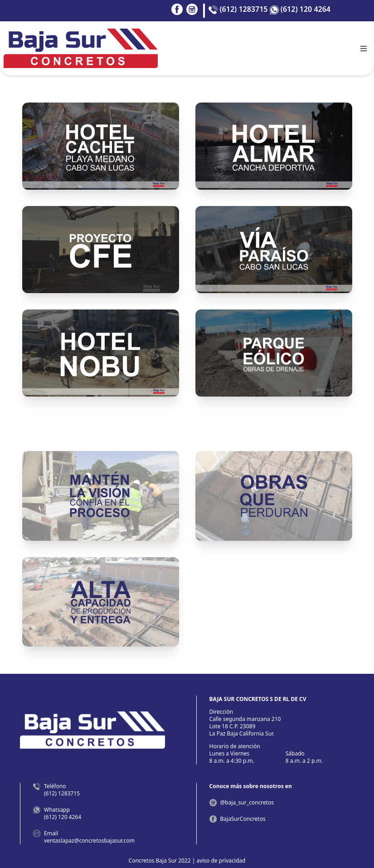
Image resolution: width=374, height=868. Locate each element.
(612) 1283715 (238, 9)
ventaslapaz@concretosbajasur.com (89, 841)
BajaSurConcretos (243, 819)
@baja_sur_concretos (247, 802)
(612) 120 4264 (300, 9)
